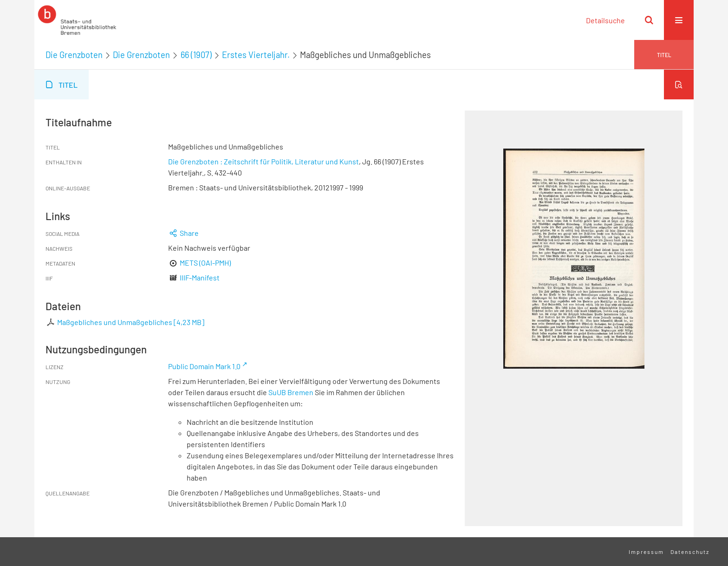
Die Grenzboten (74, 55)
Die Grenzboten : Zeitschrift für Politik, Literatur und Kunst (263, 161)
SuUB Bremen (291, 392)
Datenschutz (690, 552)
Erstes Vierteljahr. (256, 55)
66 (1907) (196, 55)
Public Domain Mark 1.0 (204, 366)
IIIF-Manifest (200, 277)
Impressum (646, 552)
